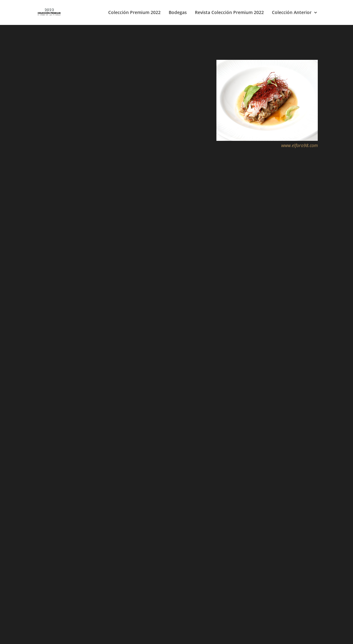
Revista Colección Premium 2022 (229, 13)
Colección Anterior (292, 13)
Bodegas (178, 13)
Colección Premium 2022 (134, 13)
